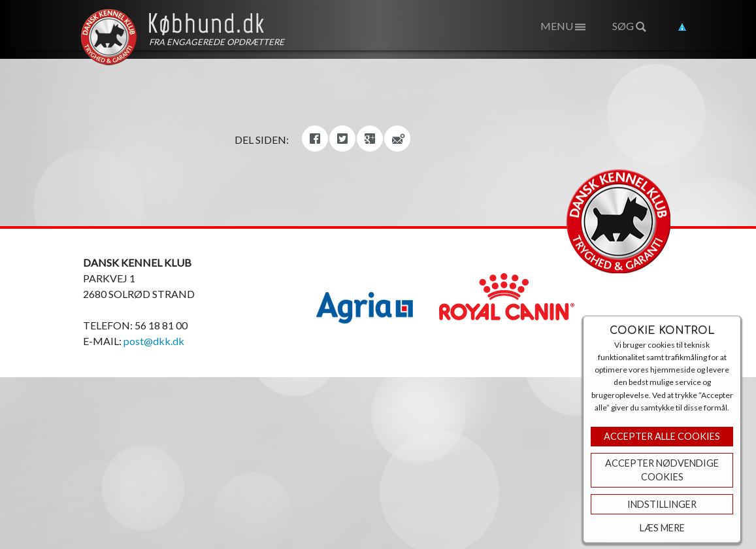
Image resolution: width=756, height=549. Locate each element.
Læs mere (662, 528)
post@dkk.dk (154, 341)
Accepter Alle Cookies (662, 436)
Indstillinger (662, 504)
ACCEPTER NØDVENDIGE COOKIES (662, 470)
